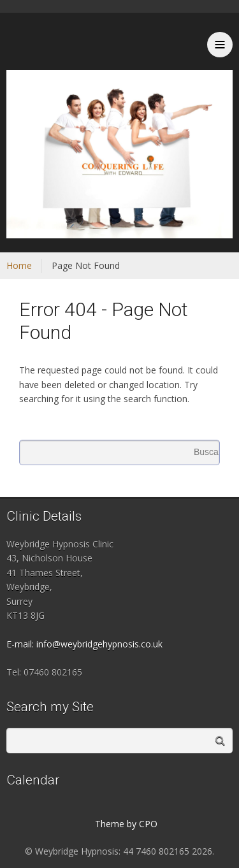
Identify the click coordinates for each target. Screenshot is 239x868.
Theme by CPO (126, 824)
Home (19, 265)
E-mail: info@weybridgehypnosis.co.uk (84, 644)
